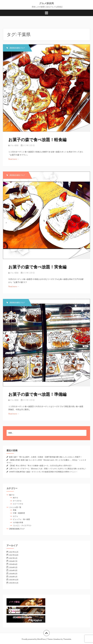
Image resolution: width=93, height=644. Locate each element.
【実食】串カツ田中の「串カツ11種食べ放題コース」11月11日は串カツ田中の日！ (41, 465)
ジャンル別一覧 (15, 507)
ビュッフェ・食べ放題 (21, 519)
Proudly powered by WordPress (34, 639)
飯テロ (12, 495)
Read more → (14, 159)
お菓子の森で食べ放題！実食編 (37, 267)
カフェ (15, 516)
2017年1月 (13, 558)
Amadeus (57, 639)
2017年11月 (14, 552)
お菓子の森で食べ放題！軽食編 (37, 139)
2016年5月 (13, 567)
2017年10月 (14, 555)
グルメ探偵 (14, 145)
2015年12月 (14, 580)
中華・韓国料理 (19, 513)
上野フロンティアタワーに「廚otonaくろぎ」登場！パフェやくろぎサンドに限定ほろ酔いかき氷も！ (48, 469)
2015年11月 (14, 583)
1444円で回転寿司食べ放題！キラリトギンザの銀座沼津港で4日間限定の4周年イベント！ (43, 472)
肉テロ (15, 498)
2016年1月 (13, 577)
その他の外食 (18, 522)
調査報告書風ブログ (17, 48)
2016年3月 (13, 570)
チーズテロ (17, 501)
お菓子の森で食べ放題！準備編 (37, 394)
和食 (15, 510)
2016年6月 (13, 564)
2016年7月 (13, 561)
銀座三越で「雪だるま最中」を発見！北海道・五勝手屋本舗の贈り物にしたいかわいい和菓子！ (46, 457)
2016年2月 (13, 574)
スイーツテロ (18, 504)
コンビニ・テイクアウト (22, 525)
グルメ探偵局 (46, 3)
